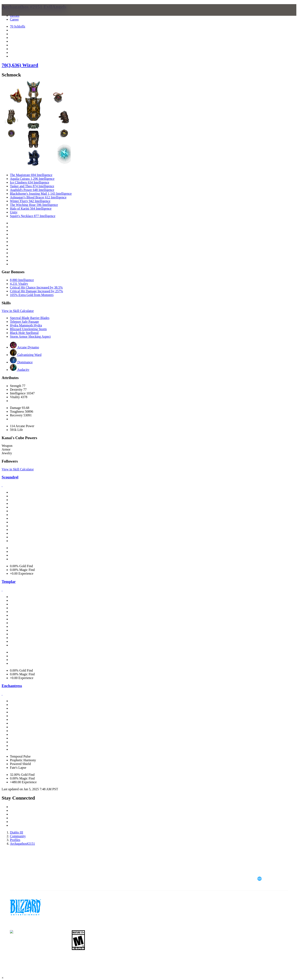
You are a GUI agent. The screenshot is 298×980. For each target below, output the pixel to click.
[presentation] (20, 15)
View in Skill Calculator (18, 311)
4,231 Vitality (19, 284)
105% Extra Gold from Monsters (32, 295)
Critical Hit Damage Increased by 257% (36, 291)
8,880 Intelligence (22, 280)
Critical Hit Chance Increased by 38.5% (36, 287)
